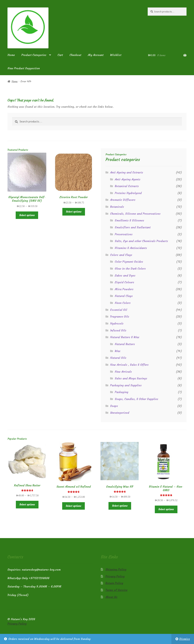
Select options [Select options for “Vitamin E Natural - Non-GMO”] (166, 509)
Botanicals (117, 207)
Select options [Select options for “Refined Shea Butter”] (27, 505)
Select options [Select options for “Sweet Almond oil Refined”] (73, 506)
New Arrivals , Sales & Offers (129, 365)
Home (11, 55)
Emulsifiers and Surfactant (133, 227)
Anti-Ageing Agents (128, 179)
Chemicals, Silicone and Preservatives (135, 214)
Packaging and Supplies (126, 385)
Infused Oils (118, 330)
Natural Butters (125, 344)
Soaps (114, 406)
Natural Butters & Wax (125, 337)
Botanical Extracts (127, 186)
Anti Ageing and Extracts (127, 172)
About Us (111, 597)
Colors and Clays (121, 255)
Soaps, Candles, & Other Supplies (136, 399)
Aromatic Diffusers (123, 200)
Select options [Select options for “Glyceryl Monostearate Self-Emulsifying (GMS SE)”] (27, 215)
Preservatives (124, 234)
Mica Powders (124, 289)
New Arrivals (123, 372)
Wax (118, 351)
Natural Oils (118, 358)
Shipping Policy (116, 569)
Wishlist (116, 55)
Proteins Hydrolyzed (128, 193)
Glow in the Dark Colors (130, 269)
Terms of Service (116, 590)
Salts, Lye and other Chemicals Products (141, 241)
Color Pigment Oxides (129, 262)
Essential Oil (119, 310)
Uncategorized (120, 413)
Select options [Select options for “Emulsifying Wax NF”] (120, 506)
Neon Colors (123, 303)
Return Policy (114, 583)
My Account (96, 55)
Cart (60, 55)
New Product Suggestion (24, 68)
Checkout (75, 55)
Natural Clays (124, 296)
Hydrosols (117, 323)
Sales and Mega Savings (131, 378)
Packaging (121, 392)
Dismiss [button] (185, 639)
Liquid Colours (124, 282)
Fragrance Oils (120, 316)
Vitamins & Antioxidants (131, 248)
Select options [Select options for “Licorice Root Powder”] (74, 212)
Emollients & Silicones (129, 220)
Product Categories (34, 55)
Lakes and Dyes (125, 275)
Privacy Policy (115, 576)
